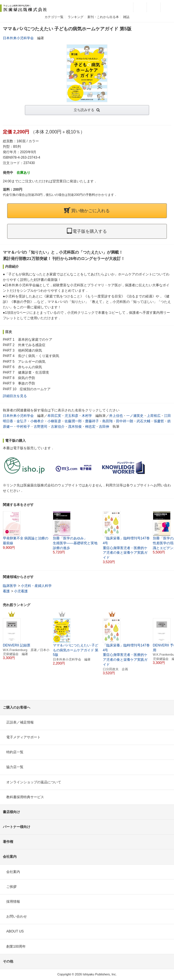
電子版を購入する (87, 231)
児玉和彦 (71, 416)
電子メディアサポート (23, 737)
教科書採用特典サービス (25, 797)
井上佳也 (116, 416)
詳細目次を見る (15, 396)
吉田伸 (104, 427)
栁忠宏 (90, 427)
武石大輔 (143, 421)
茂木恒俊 (75, 427)
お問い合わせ (17, 916)
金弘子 (22, 421)
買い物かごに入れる (87, 211)
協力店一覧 (15, 767)
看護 (6, 591)
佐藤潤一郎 (73, 421)
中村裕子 (23, 427)
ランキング (76, 17)
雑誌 (126, 17)
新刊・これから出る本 (103, 17)
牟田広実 (54, 416)
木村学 (87, 416)
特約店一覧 (15, 752)
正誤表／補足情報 (20, 722)
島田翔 (107, 421)
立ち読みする (84, 110)
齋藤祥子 (92, 421)
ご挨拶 (11, 887)
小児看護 (21, 591)
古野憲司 (41, 427)
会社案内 (13, 872)
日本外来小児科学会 (18, 38)
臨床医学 (10, 586)
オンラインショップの (34, 782)
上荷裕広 (154, 416)
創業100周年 (16, 947)
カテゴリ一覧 (54, 17)
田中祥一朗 (125, 421)
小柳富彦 (54, 421)
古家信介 (58, 427)
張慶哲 (159, 421)
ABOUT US (15, 931)
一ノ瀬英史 (135, 416)
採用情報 (13, 902)
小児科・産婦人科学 (36, 586)
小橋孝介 (37, 421)
